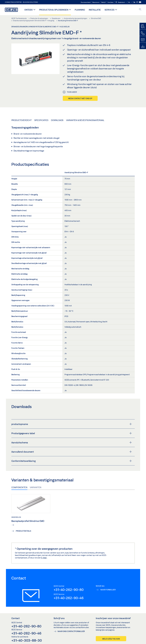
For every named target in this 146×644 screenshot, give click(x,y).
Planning (80, 10)
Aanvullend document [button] (72, 452)
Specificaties (41, 120)
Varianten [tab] (36, 487)
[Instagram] (137, 2)
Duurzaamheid (86, 2)
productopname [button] (72, 424)
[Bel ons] (143, 33)
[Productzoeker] (143, 27)
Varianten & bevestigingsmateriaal (85, 120)
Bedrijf (103, 2)
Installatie (95, 10)
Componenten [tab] (19, 487)
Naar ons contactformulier (71, 631)
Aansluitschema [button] (72, 442)
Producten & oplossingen (54, 10)
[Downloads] (143, 46)
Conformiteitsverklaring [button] (72, 461)
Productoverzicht (21, 120)
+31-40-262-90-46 (69, 598)
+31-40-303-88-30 (27, 640)
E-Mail (44, 558)
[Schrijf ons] (143, 40)
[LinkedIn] (135, 2)
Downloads (57, 120)
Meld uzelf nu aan (111, 639)
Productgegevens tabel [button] (72, 433)
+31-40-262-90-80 (69, 590)
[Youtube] (140, 2)
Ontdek (29, 10)
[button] (121, 2)
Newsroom (96, 2)
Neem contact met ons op (80, 98)
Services (109, 10)
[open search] (140, 9)
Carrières (110, 2)
